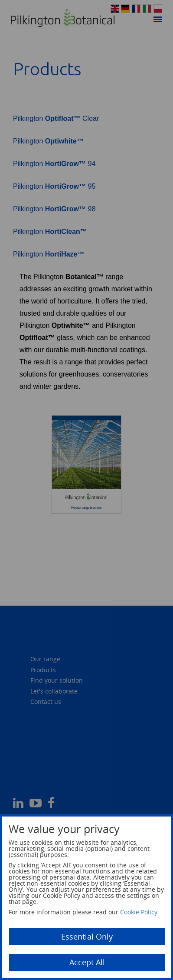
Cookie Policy (139, 912)
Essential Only (87, 937)
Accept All (87, 962)
